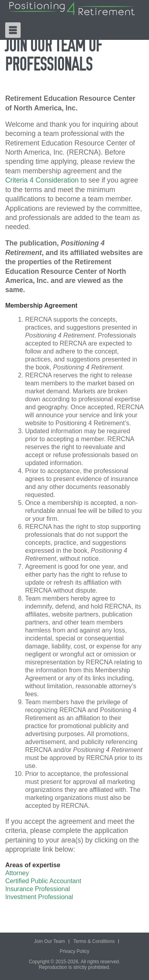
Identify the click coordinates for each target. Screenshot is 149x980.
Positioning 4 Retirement (72, 9)
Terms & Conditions (94, 941)
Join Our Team (50, 941)
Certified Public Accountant (43, 881)
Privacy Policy (74, 951)
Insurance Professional (38, 889)
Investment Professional (39, 897)
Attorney (17, 873)
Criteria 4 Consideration (42, 180)
